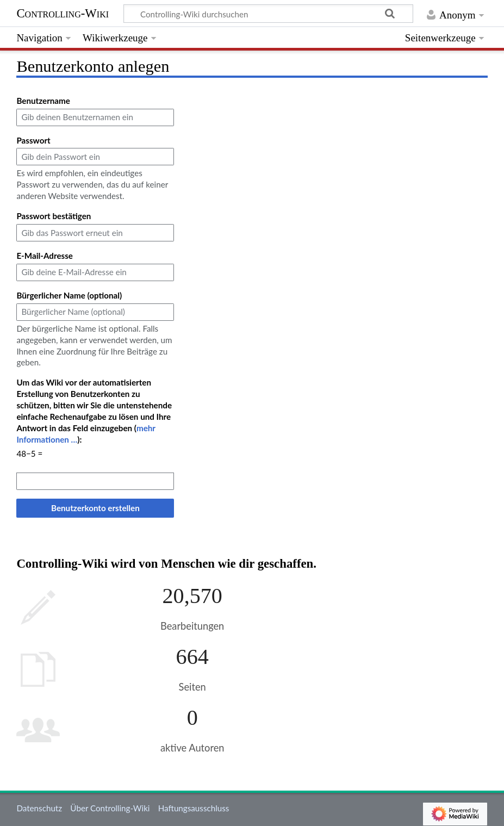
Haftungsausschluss (194, 808)
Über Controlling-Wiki (110, 808)
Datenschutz (39, 808)
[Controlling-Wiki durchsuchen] (269, 14)
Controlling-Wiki (63, 13)
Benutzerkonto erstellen (95, 508)
